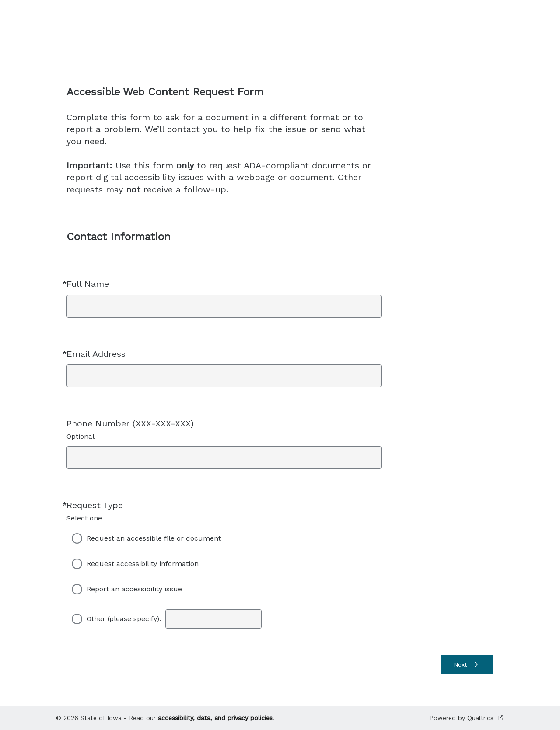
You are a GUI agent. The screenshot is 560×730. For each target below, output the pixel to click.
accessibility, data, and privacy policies (215, 718)
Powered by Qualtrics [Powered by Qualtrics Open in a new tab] (467, 718)
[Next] (467, 664)
